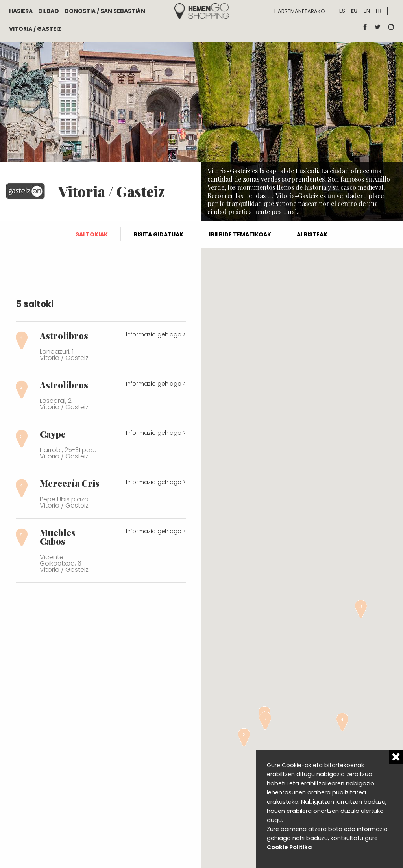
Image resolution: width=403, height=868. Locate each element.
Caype (53, 434)
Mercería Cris (70, 483)
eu (354, 11)
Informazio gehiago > (156, 334)
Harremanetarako (300, 11)
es (342, 11)
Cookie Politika (289, 847)
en (367, 11)
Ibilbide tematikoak (240, 234)
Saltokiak (92, 234)
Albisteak (312, 234)
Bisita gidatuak (158, 234)
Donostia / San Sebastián (105, 11)
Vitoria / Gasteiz (35, 29)
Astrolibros (64, 336)
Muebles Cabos (58, 537)
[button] (244, 737)
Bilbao (49, 11)
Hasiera (21, 11)
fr (379, 11)
